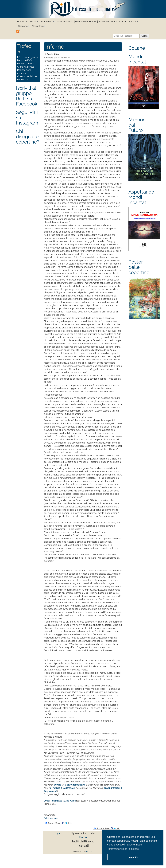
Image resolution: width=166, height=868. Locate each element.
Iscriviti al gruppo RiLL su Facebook (27, 96)
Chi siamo (31, 22)
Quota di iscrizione (27, 76)
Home (20, 22)
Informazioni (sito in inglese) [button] (124, 849)
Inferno (57, 785)
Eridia (83, 837)
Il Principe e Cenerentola (62, 788)
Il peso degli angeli (75, 785)
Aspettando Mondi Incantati (112, 22)
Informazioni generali (28, 57)
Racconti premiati (26, 64)
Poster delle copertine (139, 267)
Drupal (90, 852)
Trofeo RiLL (47, 22)
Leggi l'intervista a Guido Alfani (60, 801)
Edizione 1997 (51, 818)
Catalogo (23, 26)
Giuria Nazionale (26, 67)
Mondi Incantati (65, 22)
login (58, 833)
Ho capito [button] (133, 857)
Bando (21, 60)
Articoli (133, 22)
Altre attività (38, 26)
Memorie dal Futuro (85, 22)
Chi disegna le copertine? (28, 137)
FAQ (29, 60)
